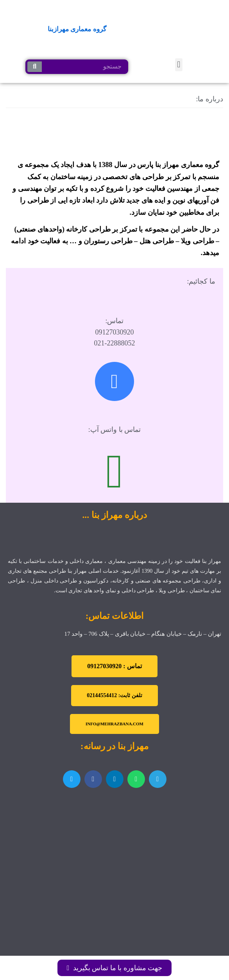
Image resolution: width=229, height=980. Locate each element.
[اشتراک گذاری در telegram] (158, 779)
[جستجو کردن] (35, 67)
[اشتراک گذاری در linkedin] (115, 779)
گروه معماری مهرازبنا (77, 29)
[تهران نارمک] (114, 841)
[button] (179, 65)
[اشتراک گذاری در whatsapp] (136, 779)
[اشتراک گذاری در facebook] (93, 779)
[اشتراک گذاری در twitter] (72, 779)
